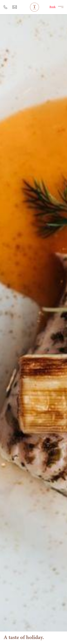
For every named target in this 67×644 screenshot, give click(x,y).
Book (53, 7)
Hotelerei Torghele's (34, 7)
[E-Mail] (15, 7)
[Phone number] (6, 7)
